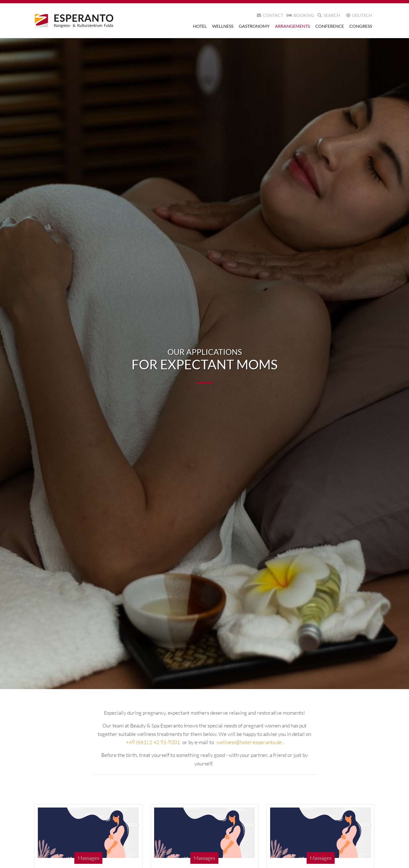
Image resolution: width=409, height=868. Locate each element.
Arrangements (292, 26)
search (329, 15)
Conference (330, 26)
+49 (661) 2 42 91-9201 (153, 742)
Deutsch (359, 15)
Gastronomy (254, 26)
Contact (270, 15)
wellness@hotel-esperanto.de (249, 742)
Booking (300, 15)
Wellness (223, 26)
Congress (361, 26)
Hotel (200, 26)
